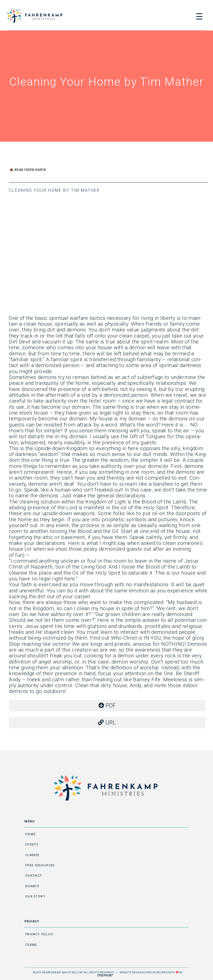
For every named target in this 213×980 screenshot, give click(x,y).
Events (32, 845)
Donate (32, 886)
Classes (32, 855)
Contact (34, 876)
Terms (31, 945)
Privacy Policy (40, 934)
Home (30, 834)
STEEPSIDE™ (105, 975)
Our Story (35, 897)
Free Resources (40, 865)
